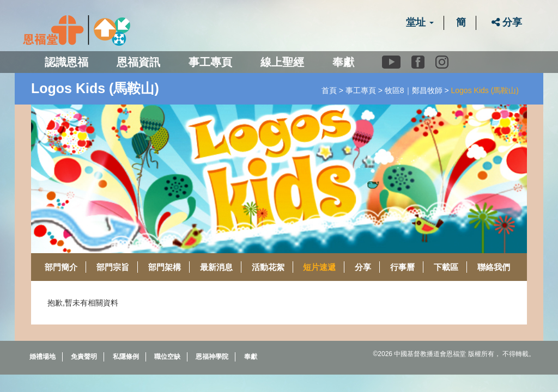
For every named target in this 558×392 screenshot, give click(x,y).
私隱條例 (126, 357)
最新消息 (216, 267)
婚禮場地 (43, 357)
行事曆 (402, 267)
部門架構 (165, 267)
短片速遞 (319, 267)
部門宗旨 (113, 267)
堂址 (420, 22)
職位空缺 (167, 357)
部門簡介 (61, 267)
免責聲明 (84, 357)
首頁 (329, 90)
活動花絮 (268, 267)
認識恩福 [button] (66, 62)
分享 (507, 22)
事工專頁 (361, 90)
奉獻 (343, 62)
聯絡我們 (494, 267)
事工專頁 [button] (210, 62)
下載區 (446, 267)
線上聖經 (282, 62)
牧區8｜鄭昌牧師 (414, 90)
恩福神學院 (212, 357)
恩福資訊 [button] (138, 62)
